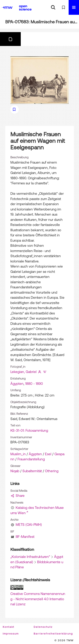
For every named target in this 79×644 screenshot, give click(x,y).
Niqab (15, 471)
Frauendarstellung (31, 459)
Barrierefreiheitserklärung (53, 634)
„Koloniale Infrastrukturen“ (30, 557)
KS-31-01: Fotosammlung (29, 430)
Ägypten (17, 384)
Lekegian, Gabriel (23, 372)
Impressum (11, 634)
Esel (48, 454)
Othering (52, 471)
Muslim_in (18, 454)
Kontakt (9, 627)
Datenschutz (43, 627)
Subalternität (32, 471)
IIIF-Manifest (25, 537)
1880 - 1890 (34, 384)
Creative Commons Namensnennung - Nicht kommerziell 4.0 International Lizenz (38, 599)
